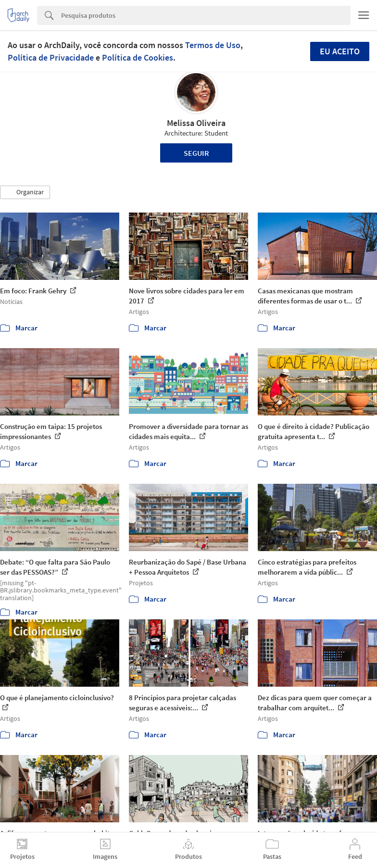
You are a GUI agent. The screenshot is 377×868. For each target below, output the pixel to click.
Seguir (196, 153)
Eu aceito (340, 51)
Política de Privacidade (51, 57)
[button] (25, 192)
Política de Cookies (138, 57)
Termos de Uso (213, 45)
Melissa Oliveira (196, 123)
